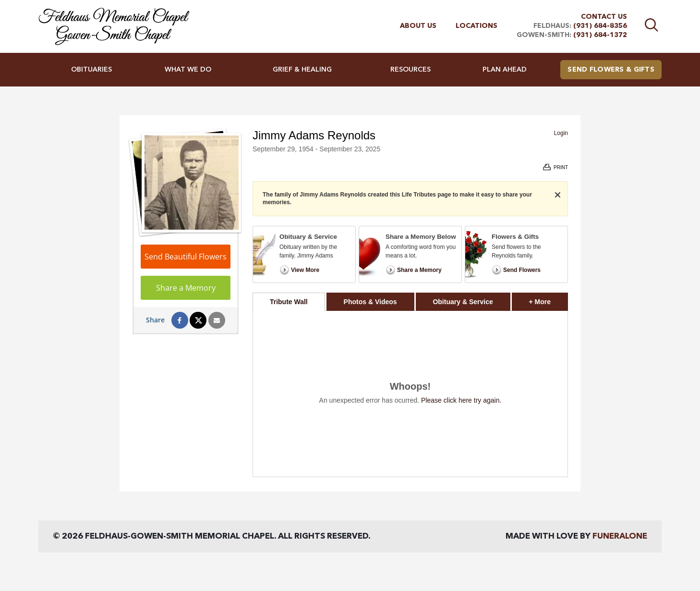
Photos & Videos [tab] (370, 302)
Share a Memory (186, 288)
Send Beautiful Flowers (186, 257)
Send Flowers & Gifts (611, 70)
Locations (477, 26)
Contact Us (604, 17)
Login (561, 133)
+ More (549, 299)
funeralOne (620, 536)
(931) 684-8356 (600, 26)
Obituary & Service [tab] (463, 302)
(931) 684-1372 (600, 35)
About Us (418, 26)
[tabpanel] (410, 394)
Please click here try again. (461, 400)
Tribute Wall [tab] (289, 302)
